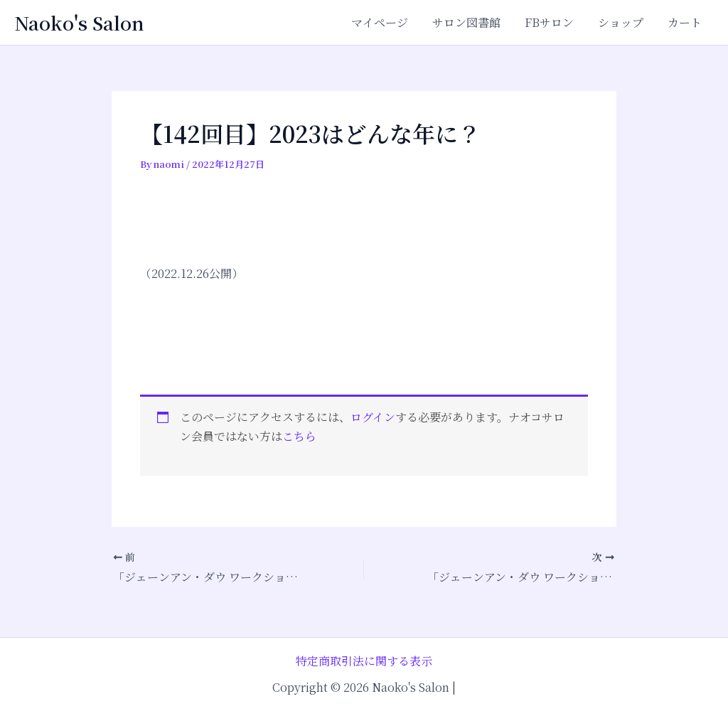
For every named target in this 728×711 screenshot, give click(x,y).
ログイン (373, 417)
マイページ (386, 22)
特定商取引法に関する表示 (364, 661)
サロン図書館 (471, 22)
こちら (299, 436)
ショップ (623, 22)
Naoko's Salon (79, 22)
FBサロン (553, 22)
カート (685, 22)
